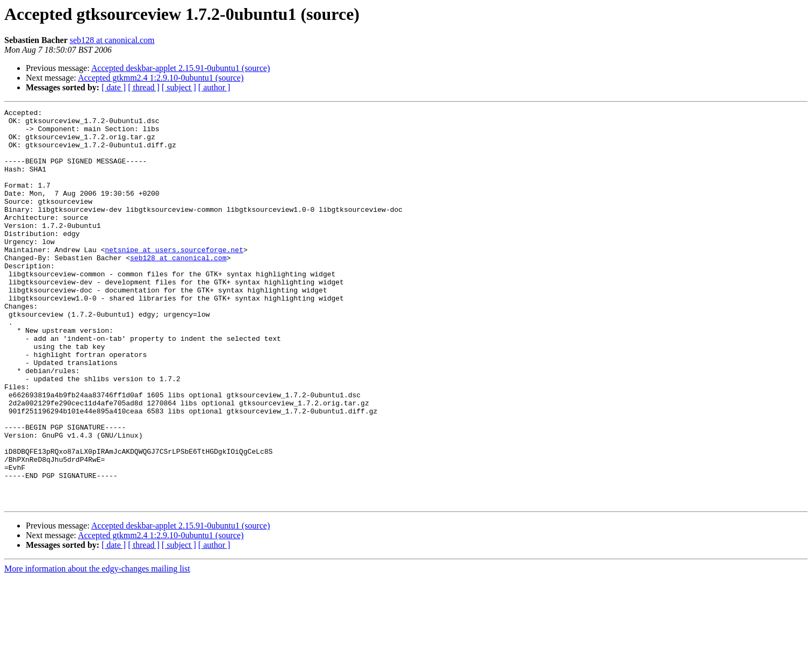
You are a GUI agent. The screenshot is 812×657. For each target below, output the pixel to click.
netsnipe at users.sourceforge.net (174, 278)
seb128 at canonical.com (112, 40)
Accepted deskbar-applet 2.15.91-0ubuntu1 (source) (181, 68)
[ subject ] (179, 87)
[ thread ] (144, 87)
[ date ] (114, 87)
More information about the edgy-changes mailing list (97, 648)
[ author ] (214, 87)
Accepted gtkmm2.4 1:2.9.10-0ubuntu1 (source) (161, 78)
